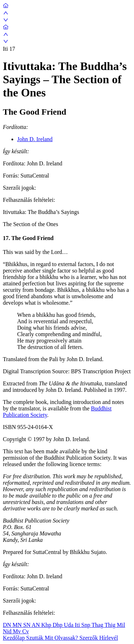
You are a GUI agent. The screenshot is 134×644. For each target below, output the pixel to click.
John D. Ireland (35, 139)
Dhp (58, 625)
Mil (121, 625)
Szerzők (89, 638)
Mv (18, 631)
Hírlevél (109, 638)
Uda (70, 625)
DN (8, 625)
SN (28, 625)
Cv (26, 631)
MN (18, 625)
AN (36, 625)
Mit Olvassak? (62, 638)
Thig (111, 625)
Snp (87, 625)
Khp (47, 625)
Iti (78, 625)
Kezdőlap (14, 638)
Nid (8, 631)
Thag (98, 625)
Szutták (35, 638)
